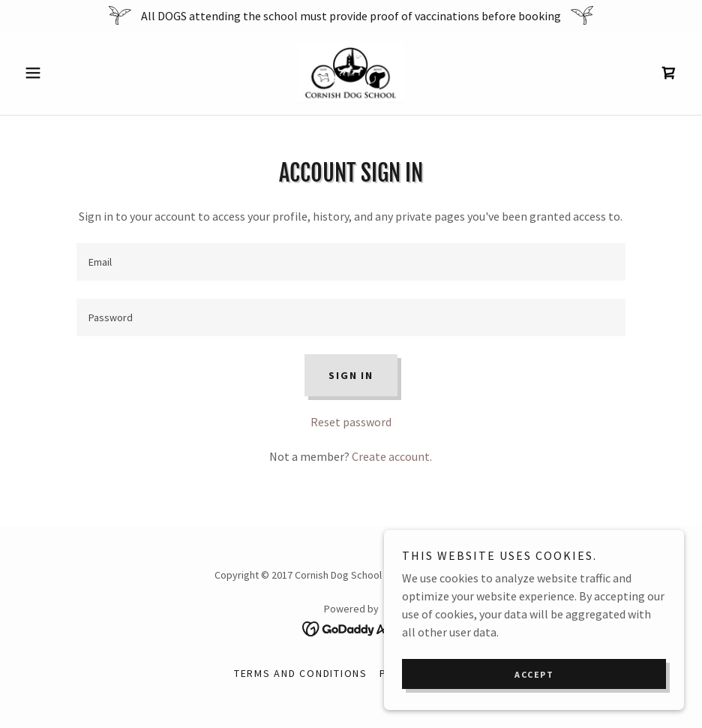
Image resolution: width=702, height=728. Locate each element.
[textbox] (351, 262)
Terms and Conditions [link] (301, 673)
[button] (68, 73)
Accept (534, 674)
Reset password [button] (351, 422)
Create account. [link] (392, 456)
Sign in (351, 375)
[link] (351, 73)
